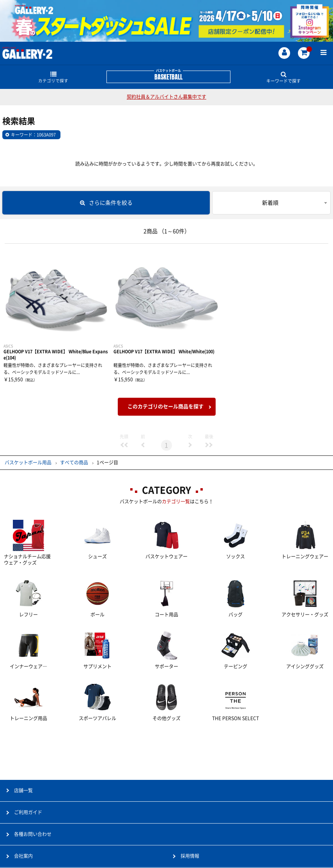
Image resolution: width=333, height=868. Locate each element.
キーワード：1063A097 (33, 135)
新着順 (270, 203)
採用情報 (190, 856)
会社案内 (23, 856)
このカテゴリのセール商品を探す (166, 407)
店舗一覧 (23, 790)
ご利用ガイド (28, 812)
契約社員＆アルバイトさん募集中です (166, 97)
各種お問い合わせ (33, 834)
